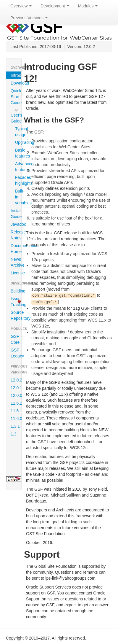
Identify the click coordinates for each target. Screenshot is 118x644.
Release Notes (16, 235)
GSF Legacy (16, 353)
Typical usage (17, 132)
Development (55, 6)
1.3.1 (15, 426)
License (16, 273)
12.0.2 (16, 380)
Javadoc (16, 224)
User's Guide (16, 116)
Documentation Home (16, 249)
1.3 (13, 434)
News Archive (16, 262)
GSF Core (15, 339)
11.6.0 (16, 419)
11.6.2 (16, 403)
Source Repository (16, 315)
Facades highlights (17, 180)
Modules (88, 6)
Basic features (17, 153)
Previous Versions (29, 18)
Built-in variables (17, 197)
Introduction (16, 75)
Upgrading (17, 142)
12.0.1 (16, 388)
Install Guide (16, 214)
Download (16, 83)
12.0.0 (16, 395)
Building (16, 291)
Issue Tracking (16, 302)
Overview (21, 6)
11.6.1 (16, 411)
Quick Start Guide (16, 97)
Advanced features (17, 167)
